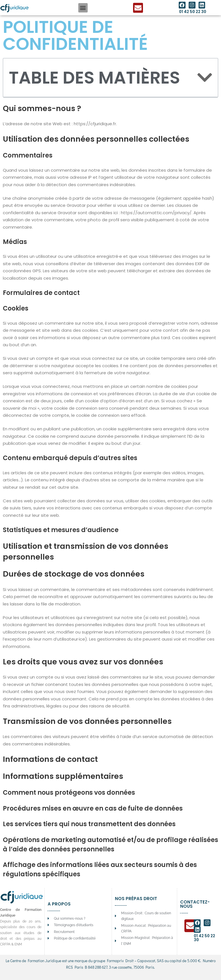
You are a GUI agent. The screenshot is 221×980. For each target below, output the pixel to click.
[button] (83, 8)
